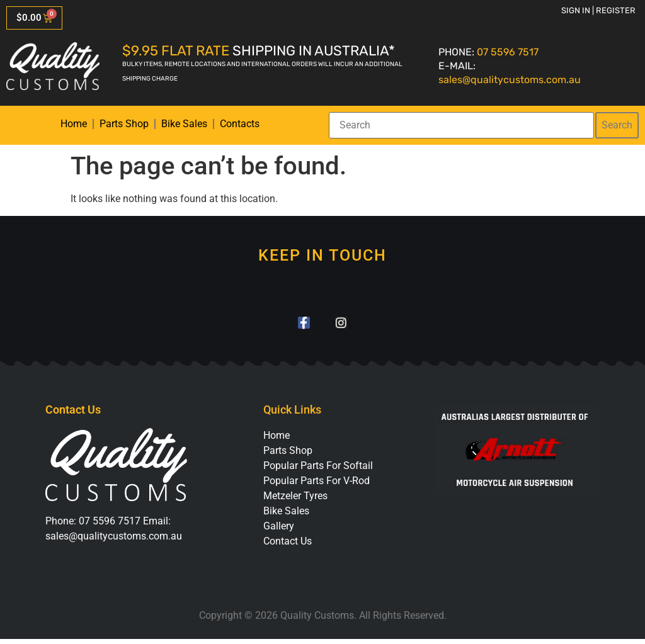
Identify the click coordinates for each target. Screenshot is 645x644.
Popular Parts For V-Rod (317, 486)
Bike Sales (184, 124)
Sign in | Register (598, 10)
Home (74, 124)
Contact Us (288, 546)
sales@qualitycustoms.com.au (510, 80)
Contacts (240, 124)
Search (617, 125)
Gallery (279, 531)
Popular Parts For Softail (318, 471)
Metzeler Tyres (295, 501)
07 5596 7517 (508, 52)
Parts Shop (124, 124)
